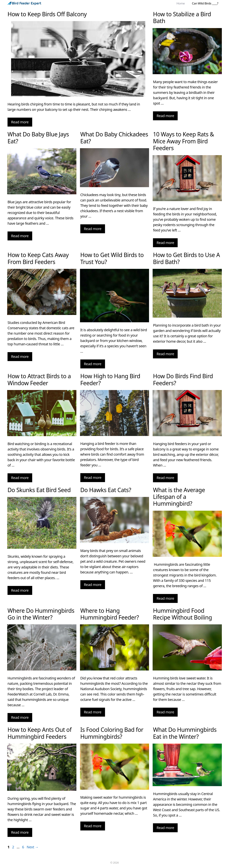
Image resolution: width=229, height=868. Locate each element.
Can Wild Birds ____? (205, 3)
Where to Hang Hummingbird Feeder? (110, 614)
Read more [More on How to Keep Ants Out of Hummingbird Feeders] (20, 832)
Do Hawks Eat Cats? (106, 490)
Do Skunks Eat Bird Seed (39, 490)
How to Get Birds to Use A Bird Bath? (186, 258)
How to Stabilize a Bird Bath (182, 17)
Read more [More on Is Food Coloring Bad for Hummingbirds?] (93, 826)
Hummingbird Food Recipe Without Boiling (182, 614)
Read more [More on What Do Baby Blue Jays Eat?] (20, 236)
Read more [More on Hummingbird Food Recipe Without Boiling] (165, 712)
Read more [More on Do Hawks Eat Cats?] (93, 585)
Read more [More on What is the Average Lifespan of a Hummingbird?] (165, 598)
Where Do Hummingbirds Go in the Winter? (41, 614)
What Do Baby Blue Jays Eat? (38, 138)
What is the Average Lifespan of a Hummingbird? (179, 497)
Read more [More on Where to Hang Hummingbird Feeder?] (93, 712)
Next (33, 847)
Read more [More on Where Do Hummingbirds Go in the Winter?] (20, 717)
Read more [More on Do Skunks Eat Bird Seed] (20, 590)
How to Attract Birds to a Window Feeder (39, 379)
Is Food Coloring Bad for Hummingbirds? (112, 733)
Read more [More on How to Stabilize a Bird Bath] (165, 116)
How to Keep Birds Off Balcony (47, 14)
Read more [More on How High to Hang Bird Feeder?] (93, 478)
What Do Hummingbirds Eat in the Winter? (185, 733)
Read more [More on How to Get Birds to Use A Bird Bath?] (165, 354)
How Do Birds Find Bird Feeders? (183, 379)
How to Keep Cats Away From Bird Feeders (38, 258)
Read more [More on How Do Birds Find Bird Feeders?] (165, 478)
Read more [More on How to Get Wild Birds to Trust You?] (93, 364)
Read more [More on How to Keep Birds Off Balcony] (20, 122)
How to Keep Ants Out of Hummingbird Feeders (40, 733)
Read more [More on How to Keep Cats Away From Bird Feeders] (20, 357)
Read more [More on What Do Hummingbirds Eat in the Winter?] (165, 828)
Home (181, 3)
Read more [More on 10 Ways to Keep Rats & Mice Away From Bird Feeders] (165, 243)
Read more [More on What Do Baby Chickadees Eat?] (93, 229)
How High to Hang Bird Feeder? (110, 379)
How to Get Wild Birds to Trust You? (112, 258)
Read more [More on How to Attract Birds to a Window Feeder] (20, 478)
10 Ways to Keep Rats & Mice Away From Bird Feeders (183, 141)
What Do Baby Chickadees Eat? (114, 138)
